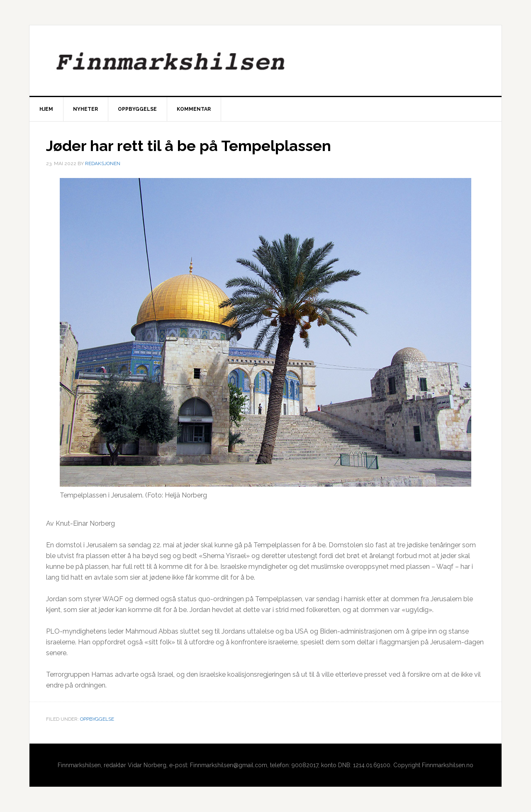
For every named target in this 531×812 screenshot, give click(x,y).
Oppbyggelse (97, 719)
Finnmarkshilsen (265, 61)
